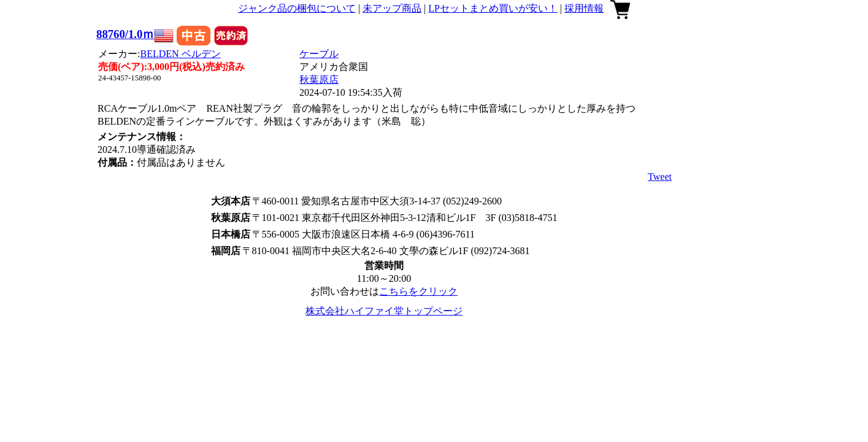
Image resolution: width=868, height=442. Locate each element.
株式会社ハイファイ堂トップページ (384, 311)
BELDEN (181, 54)
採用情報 (584, 8)
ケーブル (319, 54)
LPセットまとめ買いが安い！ (493, 8)
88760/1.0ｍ (125, 34)
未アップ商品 (392, 8)
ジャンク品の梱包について (297, 8)
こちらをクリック (418, 291)
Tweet (660, 176)
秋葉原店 (319, 79)
